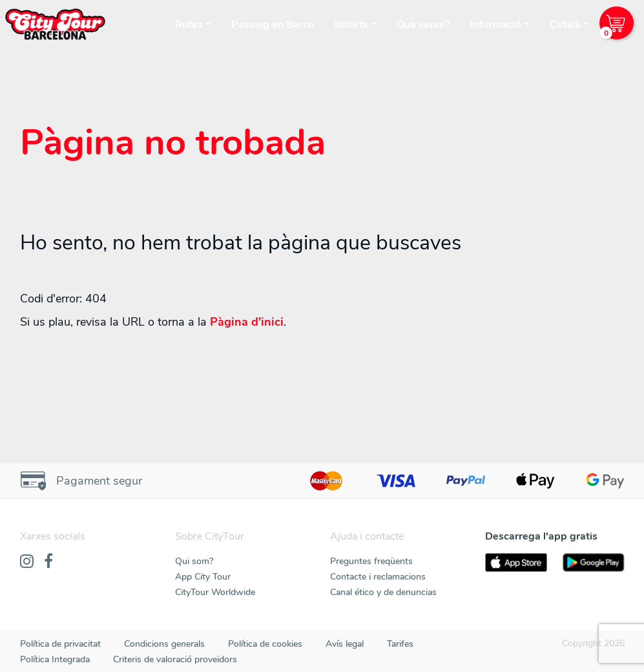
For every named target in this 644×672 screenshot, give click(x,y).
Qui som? (194, 561)
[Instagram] (27, 562)
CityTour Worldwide (215, 592)
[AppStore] (516, 562)
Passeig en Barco (273, 25)
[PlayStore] (594, 562)
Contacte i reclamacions (378, 577)
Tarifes (400, 644)
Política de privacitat (60, 644)
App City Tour (203, 577)
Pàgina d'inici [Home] (247, 322)
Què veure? (423, 25)
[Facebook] (48, 562)
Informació (496, 25)
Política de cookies (265, 644)
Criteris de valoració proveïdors (175, 659)
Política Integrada (55, 659)
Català (565, 25)
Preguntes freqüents (371, 561)
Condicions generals (164, 644)
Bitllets (351, 25)
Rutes (189, 25)
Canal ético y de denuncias (383, 592)
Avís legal (345, 644)
